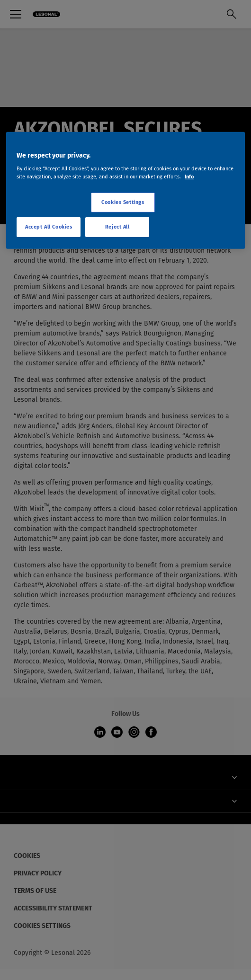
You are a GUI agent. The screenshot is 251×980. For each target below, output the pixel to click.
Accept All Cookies (49, 227)
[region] (125, 190)
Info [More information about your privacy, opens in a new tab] (189, 177)
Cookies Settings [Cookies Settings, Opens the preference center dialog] (123, 202)
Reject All (117, 227)
